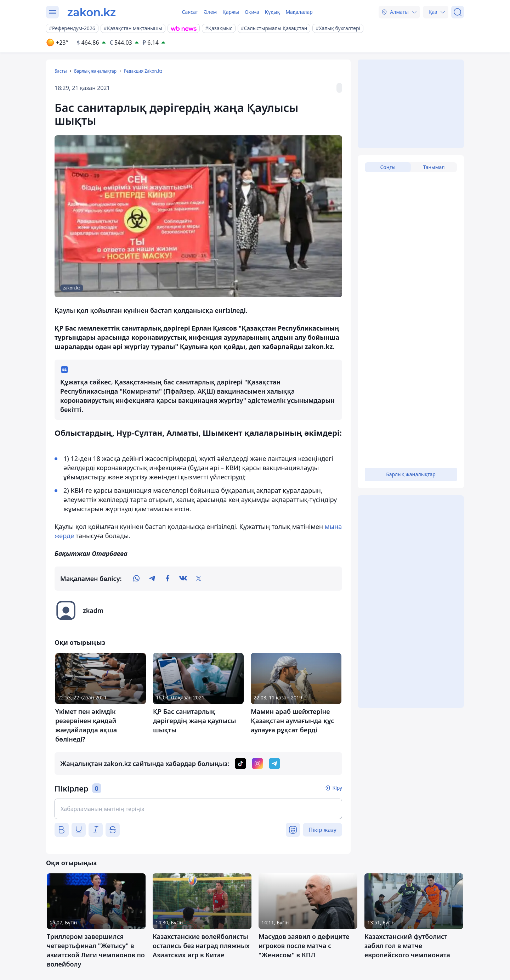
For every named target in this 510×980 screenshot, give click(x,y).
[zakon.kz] (92, 12)
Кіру (337, 788)
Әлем (210, 12)
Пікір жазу (322, 830)
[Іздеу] (458, 12)
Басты (61, 71)
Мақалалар (299, 12)
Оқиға (252, 12)
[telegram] (152, 579)
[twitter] (199, 579)
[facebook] (168, 579)
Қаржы (231, 12)
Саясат (190, 12)
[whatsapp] (136, 579)
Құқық (273, 12)
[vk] (183, 579)
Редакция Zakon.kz (143, 71)
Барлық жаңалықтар (95, 71)
